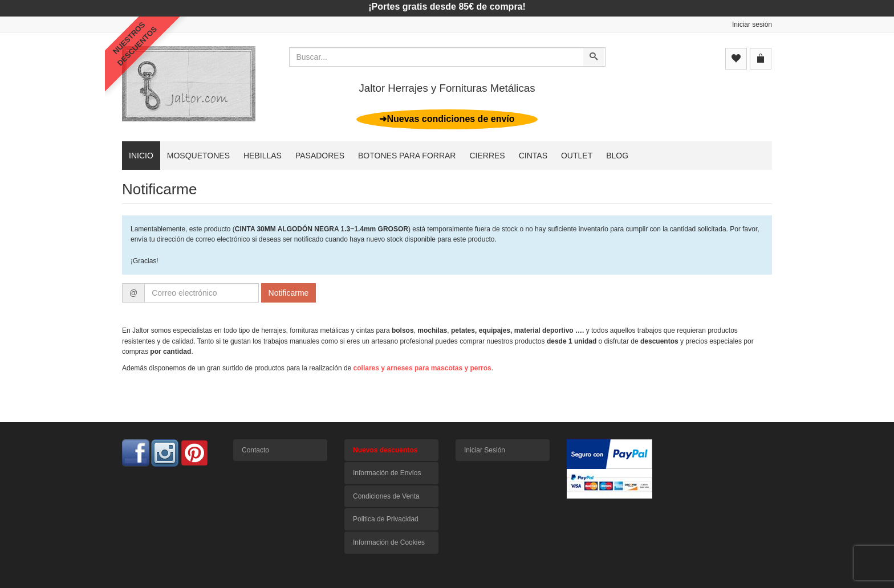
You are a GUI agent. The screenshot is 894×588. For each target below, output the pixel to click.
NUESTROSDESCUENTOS (135, 44)
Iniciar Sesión (485, 450)
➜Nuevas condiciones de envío (447, 119)
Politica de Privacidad (386, 519)
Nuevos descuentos (385, 450)
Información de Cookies (389, 542)
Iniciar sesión (752, 24)
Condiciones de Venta (386, 496)
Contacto (255, 450)
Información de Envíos (387, 473)
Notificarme (289, 293)
